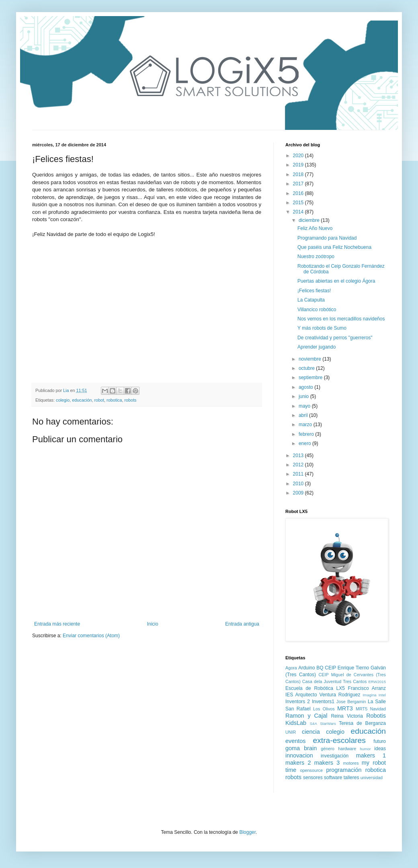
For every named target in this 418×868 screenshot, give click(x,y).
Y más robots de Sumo (322, 328)
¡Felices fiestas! (314, 291)
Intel (382, 695)
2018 (299, 174)
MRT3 (345, 708)
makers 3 (327, 763)
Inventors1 (323, 702)
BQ (320, 668)
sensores (313, 778)
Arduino (306, 668)
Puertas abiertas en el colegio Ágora (336, 281)
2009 (299, 493)
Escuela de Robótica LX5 (315, 688)
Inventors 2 (298, 702)
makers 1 (371, 755)
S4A (313, 723)
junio (304, 396)
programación (344, 770)
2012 (299, 465)
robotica (114, 400)
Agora (291, 668)
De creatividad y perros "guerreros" (335, 338)
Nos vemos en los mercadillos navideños (341, 319)
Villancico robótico (317, 310)
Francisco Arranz (367, 688)
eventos (295, 741)
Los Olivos (324, 709)
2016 (299, 193)
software (333, 778)
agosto (306, 387)
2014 (299, 212)
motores (351, 763)
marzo (306, 425)
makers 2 (298, 763)
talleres (351, 778)
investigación (335, 756)
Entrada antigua (242, 624)
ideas (380, 749)
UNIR (291, 732)
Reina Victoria (347, 716)
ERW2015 (377, 682)
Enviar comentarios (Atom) (91, 636)
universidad (372, 778)
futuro (380, 741)
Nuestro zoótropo (316, 257)
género (328, 749)
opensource (311, 770)
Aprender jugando (317, 347)
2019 (299, 165)
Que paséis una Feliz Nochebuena (334, 247)
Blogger (247, 832)
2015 (299, 203)
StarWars (328, 723)
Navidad (378, 709)
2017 (299, 184)
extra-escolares (339, 740)
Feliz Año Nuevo (315, 228)
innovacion (299, 755)
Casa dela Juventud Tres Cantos (335, 681)
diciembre (310, 220)
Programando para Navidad (327, 238)
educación (82, 400)
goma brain (301, 748)
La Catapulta (311, 300)
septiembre (311, 378)
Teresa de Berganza (362, 723)
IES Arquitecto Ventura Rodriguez (323, 695)
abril (304, 415)
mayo (305, 406)
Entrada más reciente (57, 624)
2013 (299, 456)
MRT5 (362, 709)
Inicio (153, 624)
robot (99, 400)
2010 (299, 484)
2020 (299, 156)
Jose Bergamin (351, 702)
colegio (63, 400)
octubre (307, 368)
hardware (347, 749)
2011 (299, 474)
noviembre (310, 359)
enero (305, 443)
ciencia (311, 732)
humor (365, 749)
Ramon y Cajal (306, 716)
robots (131, 400)
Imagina (369, 695)
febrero (307, 434)
